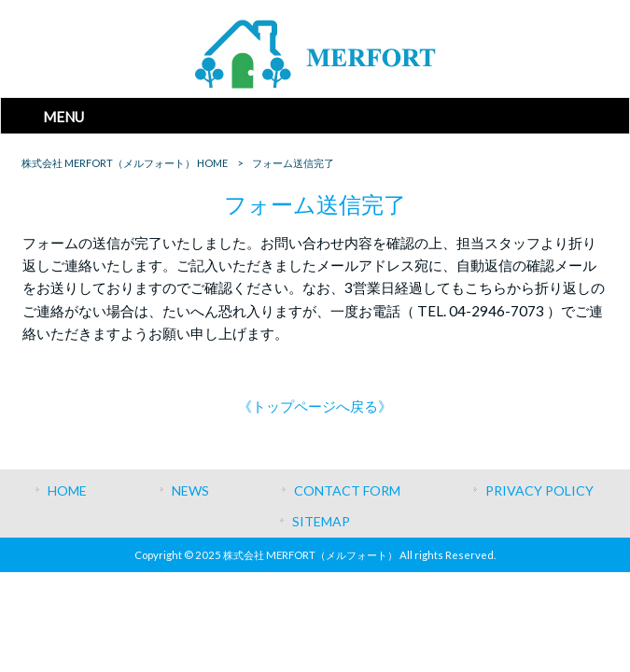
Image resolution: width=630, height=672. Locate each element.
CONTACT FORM (347, 490)
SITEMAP (321, 521)
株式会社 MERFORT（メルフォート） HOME (125, 163)
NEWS (190, 490)
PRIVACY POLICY (539, 490)
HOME (67, 490)
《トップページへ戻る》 (315, 406)
